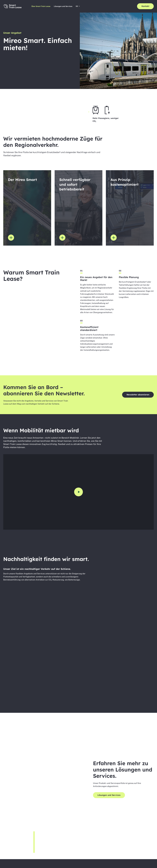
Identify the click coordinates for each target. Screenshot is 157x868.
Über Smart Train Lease (41, 6)
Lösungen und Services (63, 6)
